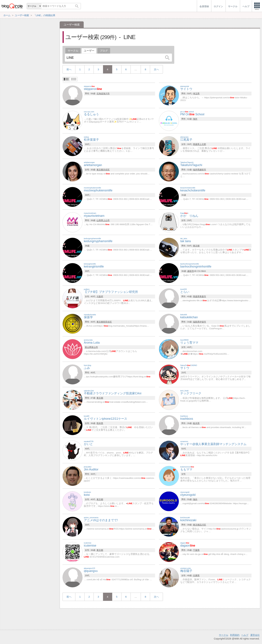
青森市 (203, 296)
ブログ (104, 51)
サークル (73, 51)
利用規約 (235, 635)
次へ (156, 69)
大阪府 (100, 296)
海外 (195, 119)
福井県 (196, 170)
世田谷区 (107, 322)
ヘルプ (245, 635)
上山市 (106, 220)
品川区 (203, 525)
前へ (69, 69)
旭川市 (106, 94)
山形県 (100, 220)
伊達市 (203, 322)
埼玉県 (196, 94)
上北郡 (203, 144)
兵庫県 (196, 575)
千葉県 (196, 550)
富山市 (95, 347)
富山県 (88, 347)
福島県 (196, 322)
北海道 (100, 94)
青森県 (196, 144)
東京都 (100, 170)
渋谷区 (106, 170)
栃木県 (196, 423)
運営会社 (255, 635)
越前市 (203, 170)
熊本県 (100, 423)
